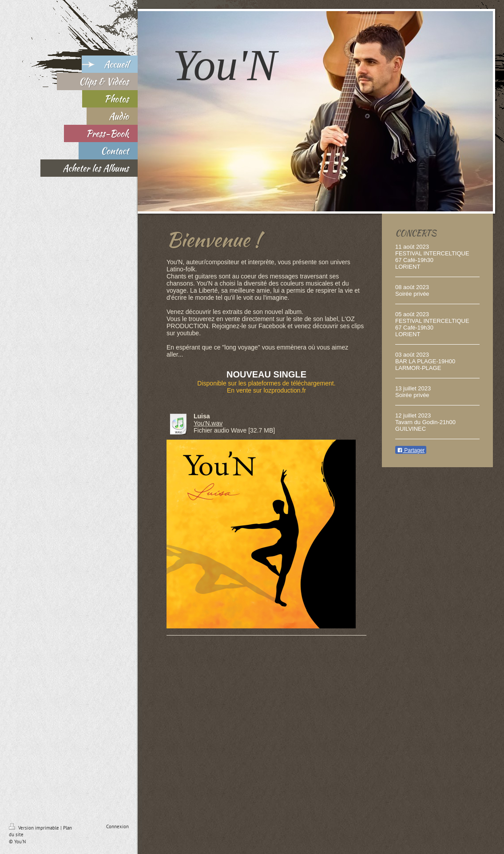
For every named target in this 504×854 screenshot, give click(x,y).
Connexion (117, 826)
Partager (411, 450)
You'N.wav (208, 423)
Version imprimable (35, 828)
